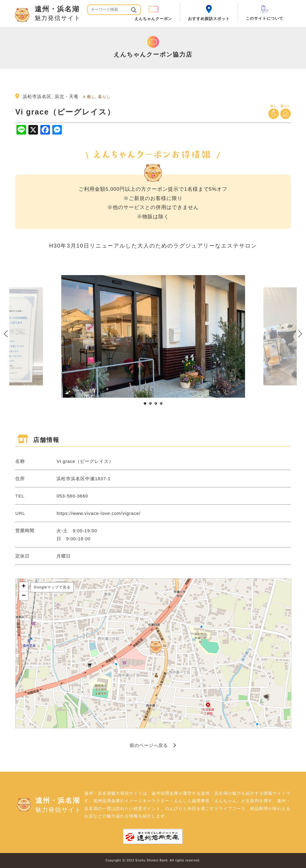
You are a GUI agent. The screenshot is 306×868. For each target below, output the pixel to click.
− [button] (24, 596)
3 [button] (156, 404)
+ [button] (24, 587)
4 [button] (161, 404)
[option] (153, 336)
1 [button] (145, 404)
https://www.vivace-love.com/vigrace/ (98, 513)
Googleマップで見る (52, 587)
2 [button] (151, 404)
